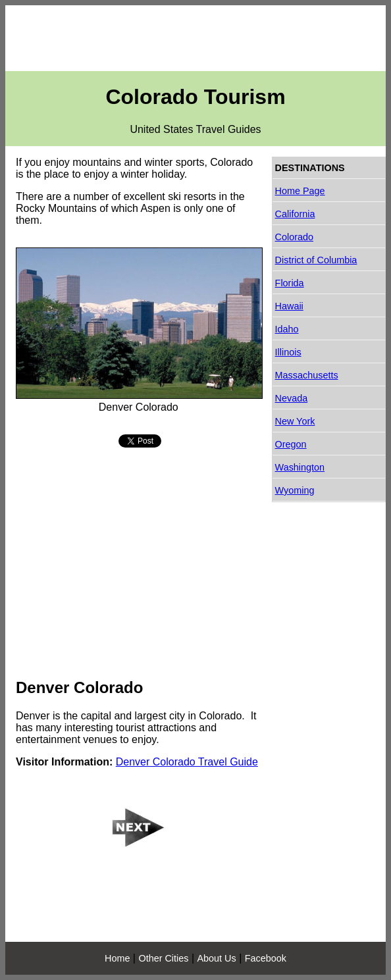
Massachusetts (307, 375)
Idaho (287, 329)
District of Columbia (316, 260)
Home (117, 958)
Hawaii (289, 306)
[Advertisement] (195, 38)
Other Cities (163, 958)
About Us (217, 958)
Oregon (291, 444)
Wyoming (295, 490)
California (295, 214)
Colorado (294, 237)
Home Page (300, 191)
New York (295, 421)
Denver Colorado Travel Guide (187, 762)
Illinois (288, 352)
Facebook (266, 958)
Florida (290, 283)
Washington (300, 467)
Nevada (292, 398)
